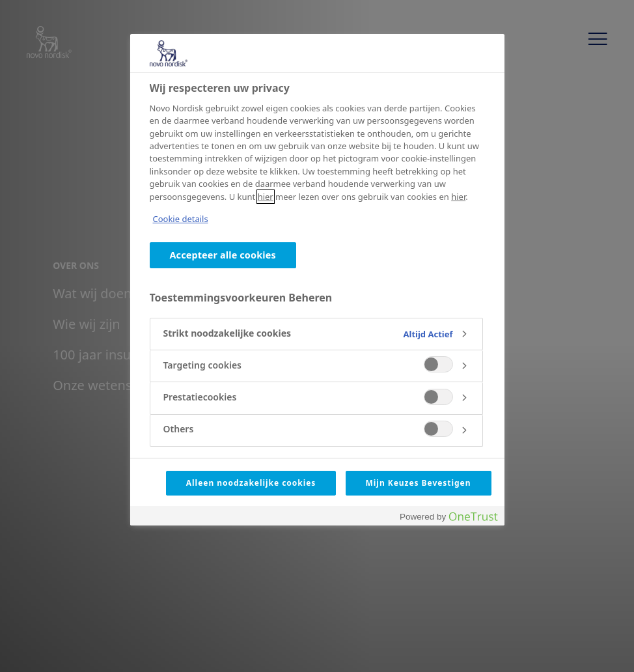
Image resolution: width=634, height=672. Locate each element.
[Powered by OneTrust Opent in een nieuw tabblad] (448, 517)
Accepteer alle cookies (223, 255)
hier (266, 197)
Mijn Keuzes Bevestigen (419, 483)
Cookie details (181, 219)
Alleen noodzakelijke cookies (251, 483)
